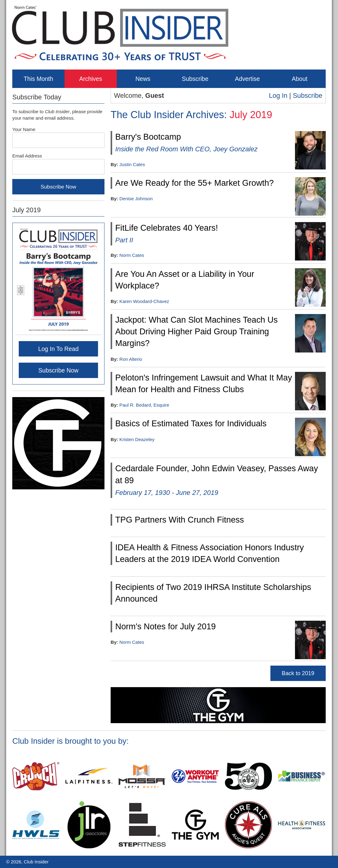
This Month (38, 79)
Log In (278, 96)
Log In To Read (58, 349)
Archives (91, 79)
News (143, 79)
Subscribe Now (59, 370)
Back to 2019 (298, 673)
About (300, 79)
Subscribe (195, 79)
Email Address (27, 156)
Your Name (24, 129)
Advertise (247, 79)
